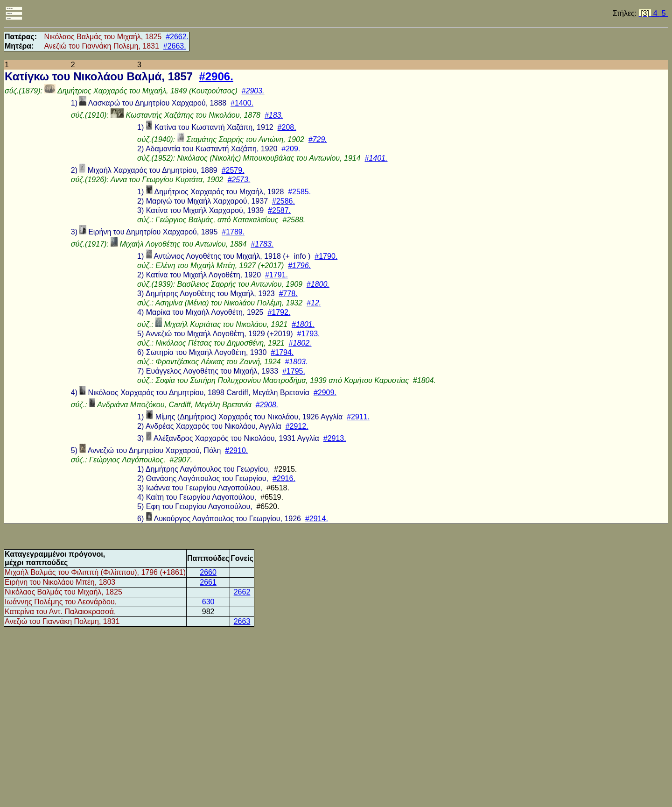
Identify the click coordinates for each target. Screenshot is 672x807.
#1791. (276, 275)
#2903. (253, 91)
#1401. (376, 158)
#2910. (236, 450)
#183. (274, 115)
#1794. (282, 352)
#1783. (262, 244)
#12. (314, 303)
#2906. (216, 76)
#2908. (267, 405)
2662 (242, 592)
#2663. (175, 46)
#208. (287, 127)
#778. (288, 294)
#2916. (284, 478)
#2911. (358, 417)
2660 (208, 572)
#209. (291, 149)
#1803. (296, 362)
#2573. (239, 180)
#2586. (283, 201)
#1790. (326, 256)
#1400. (242, 103)
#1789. (233, 232)
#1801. (303, 324)
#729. (318, 139)
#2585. (299, 192)
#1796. (299, 265)
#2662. (177, 37)
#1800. (318, 284)
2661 (208, 582)
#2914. (317, 519)
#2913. (335, 438)
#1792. (279, 312)
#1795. (294, 371)
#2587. (279, 210)
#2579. (233, 170)
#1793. (309, 334)
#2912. (297, 426)
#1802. (300, 343)
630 (208, 602)
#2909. (325, 393)
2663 (242, 621)
